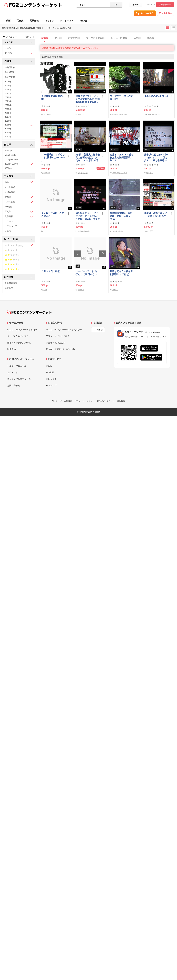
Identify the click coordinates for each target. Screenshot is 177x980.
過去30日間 (10, 77)
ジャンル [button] (18, 42)
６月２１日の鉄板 (50, 271)
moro (45, 290)
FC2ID (49, 366)
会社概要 (68, 401)
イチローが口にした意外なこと (53, 214)
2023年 (8, 93)
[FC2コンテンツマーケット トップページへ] (29, 312)
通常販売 (9, 288)
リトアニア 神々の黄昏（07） (121, 98)
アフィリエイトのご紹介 (58, 336)
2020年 (8, 105)
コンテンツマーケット (41, 5)
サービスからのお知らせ (19, 336)
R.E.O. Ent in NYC (153, 114)
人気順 (137, 38)
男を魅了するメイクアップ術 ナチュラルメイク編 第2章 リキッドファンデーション (88, 216)
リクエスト (13, 372)
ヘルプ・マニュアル (17, 366)
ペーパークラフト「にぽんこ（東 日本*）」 (87, 273)
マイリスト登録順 (95, 38)
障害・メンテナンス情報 (19, 343)
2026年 (8, 82)
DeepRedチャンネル (119, 173)
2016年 (8, 121)
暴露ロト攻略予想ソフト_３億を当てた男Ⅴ (156, 214)
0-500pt (8, 151)
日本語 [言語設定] (100, 330)
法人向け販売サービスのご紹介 (61, 349)
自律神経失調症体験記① (53, 98)
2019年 (8, 109)
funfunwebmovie (84, 231)
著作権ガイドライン (106, 401)
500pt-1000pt (11, 155)
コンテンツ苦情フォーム (19, 379)
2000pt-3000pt (19, 164)
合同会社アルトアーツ (120, 114)
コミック (49, 21)
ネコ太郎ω (47, 114)
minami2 (115, 290)
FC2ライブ (51, 379)
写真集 (20, 21)
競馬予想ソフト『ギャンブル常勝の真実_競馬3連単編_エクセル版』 (88, 99)
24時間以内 (10, 67)
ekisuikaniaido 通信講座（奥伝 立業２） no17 (121, 216)
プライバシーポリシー (84, 401)
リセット (30, 37)
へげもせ (81, 290)
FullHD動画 (19, 202)
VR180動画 (10, 187)
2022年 (8, 97)
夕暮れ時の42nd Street (156, 96)
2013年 (8, 133)
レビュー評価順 (119, 38)
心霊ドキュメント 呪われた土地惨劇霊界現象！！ (122, 158)
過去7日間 (9, 72)
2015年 (19, 125)
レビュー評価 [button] (18, 239)
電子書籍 (34, 21)
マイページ (135, 5)
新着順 (45, 38)
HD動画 (8, 207)
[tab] (108, 38)
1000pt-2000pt (11, 159)
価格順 (151, 38)
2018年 (8, 113)
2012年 (8, 137)
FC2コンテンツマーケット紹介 (22, 330)
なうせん (149, 173)
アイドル (19, 53)
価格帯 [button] (18, 145)
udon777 (81, 114)
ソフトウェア (67, 21)
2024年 (8, 89)
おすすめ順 (74, 38)
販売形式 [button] (18, 277)
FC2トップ (57, 401)
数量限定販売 (11, 283)
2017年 (8, 117)
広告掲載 (121, 401)
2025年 (8, 86)
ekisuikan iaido (117, 231)
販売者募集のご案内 (56, 343)
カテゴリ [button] (18, 176)
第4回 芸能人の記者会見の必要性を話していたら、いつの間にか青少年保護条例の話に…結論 (88, 158)
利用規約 (11, 349)
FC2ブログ (51, 386)
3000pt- (8, 168)
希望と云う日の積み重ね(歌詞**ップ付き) (121, 273)
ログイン (151, 5)
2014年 (8, 129)
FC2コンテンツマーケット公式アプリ (64, 330)
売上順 (58, 38)
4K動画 (19, 197)
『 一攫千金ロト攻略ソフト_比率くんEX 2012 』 (53, 158)
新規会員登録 (165, 5)
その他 (83, 21)
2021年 (8, 101)
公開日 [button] (18, 62)
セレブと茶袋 (83, 173)
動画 (8, 21)
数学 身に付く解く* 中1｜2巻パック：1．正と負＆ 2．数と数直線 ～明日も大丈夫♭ (156, 158)
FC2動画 (50, 372)
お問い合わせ (14, 386)
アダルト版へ (166, 13)
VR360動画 (10, 192)
